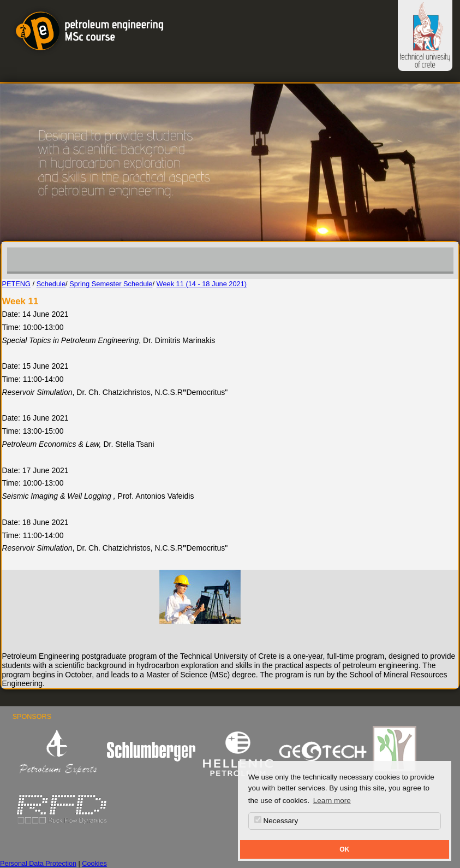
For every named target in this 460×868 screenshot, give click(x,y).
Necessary (276, 820)
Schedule (51, 284)
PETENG (16, 284)
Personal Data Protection (38, 864)
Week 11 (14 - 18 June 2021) (202, 284)
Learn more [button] (332, 801)
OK (344, 849)
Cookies (94, 864)
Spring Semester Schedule (111, 284)
